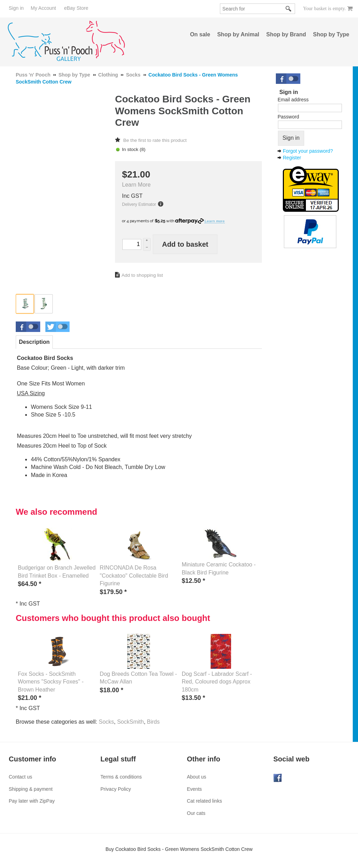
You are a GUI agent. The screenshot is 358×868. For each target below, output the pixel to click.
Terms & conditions (121, 777)
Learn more (215, 221)
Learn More (136, 185)
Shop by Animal (238, 34)
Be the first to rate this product (155, 140)
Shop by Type (331, 34)
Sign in (16, 8)
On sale (200, 34)
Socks (106, 722)
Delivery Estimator (139, 204)
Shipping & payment (31, 789)
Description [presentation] (34, 342)
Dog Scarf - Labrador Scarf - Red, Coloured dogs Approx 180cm (217, 682)
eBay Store (76, 8)
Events (195, 789)
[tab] (34, 342)
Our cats (196, 813)
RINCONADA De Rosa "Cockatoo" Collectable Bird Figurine (134, 576)
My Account (43, 8)
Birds (153, 722)
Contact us (20, 777)
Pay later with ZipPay (32, 801)
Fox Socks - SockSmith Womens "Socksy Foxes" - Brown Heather (51, 682)
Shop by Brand (286, 34)
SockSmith (130, 722)
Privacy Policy (116, 789)
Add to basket (185, 244)
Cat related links (205, 801)
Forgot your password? (308, 151)
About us (197, 777)
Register (292, 158)
